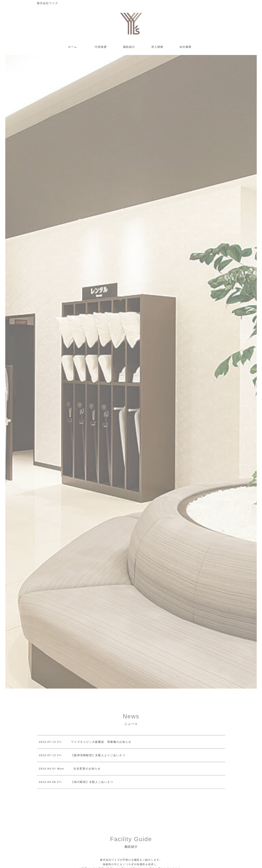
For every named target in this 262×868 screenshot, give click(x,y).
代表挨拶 (101, 47)
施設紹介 (129, 47)
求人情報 (157, 47)
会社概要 (186, 47)
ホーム (73, 47)
